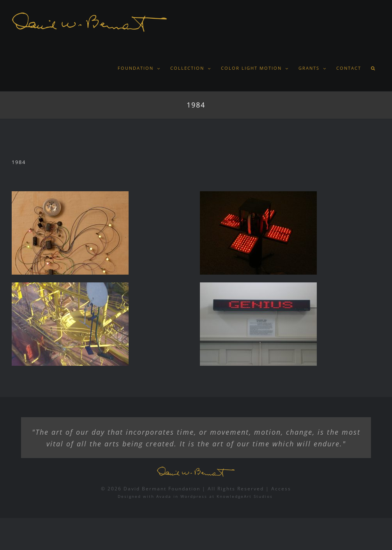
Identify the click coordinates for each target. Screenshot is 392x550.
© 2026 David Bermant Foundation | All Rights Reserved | (186, 489)
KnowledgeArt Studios (245, 496)
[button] (373, 68)
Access (281, 489)
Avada (164, 496)
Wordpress (194, 496)
